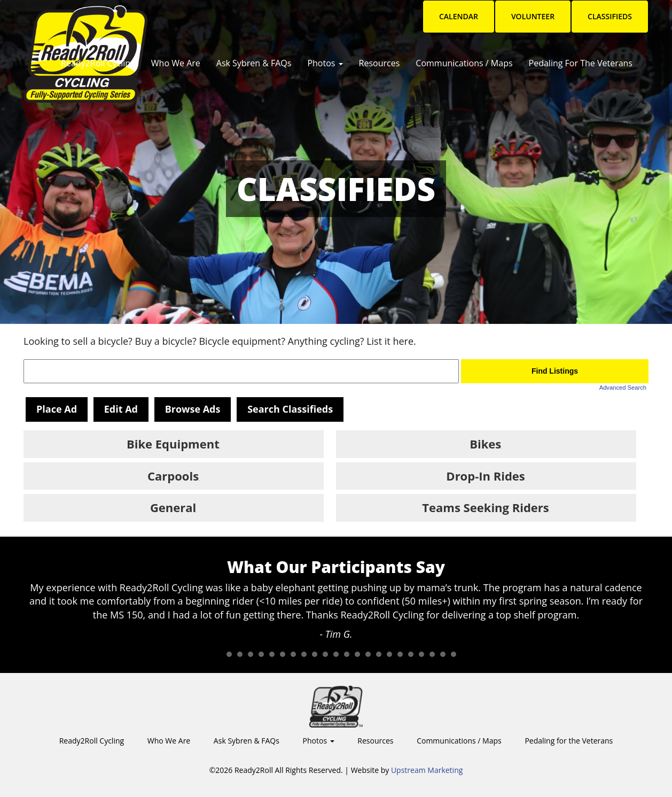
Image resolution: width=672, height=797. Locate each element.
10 (315, 654)
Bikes (485, 444)
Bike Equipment (173, 444)
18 (400, 654)
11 (325, 654)
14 (357, 654)
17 (389, 654)
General (173, 507)
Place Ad (57, 409)
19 (411, 654)
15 (368, 654)
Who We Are (176, 63)
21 (432, 654)
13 (347, 654)
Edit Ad (121, 409)
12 (336, 654)
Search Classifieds (290, 409)
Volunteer (533, 16)
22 (443, 654)
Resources (380, 63)
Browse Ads (193, 409)
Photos (325, 63)
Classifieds (610, 16)
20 (421, 654)
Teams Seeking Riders (485, 507)
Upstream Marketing (427, 770)
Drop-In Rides (485, 476)
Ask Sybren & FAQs (254, 63)
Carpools (173, 476)
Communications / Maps (464, 63)
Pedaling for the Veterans (581, 63)
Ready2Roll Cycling (98, 63)
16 (379, 654)
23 (454, 654)
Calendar (459, 16)
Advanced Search (623, 388)
